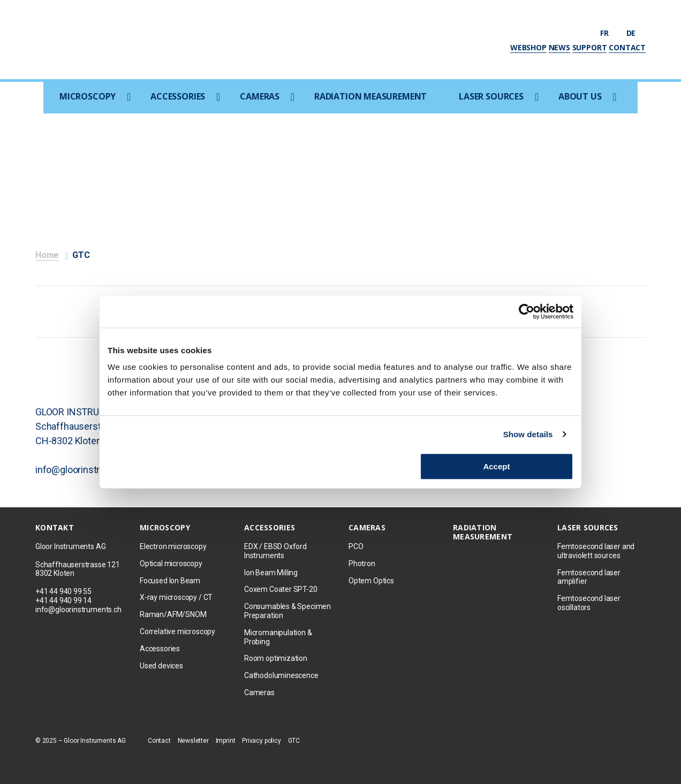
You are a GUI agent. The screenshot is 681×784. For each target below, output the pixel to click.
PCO (356, 546)
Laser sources (491, 96)
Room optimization (276, 658)
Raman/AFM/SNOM (173, 614)
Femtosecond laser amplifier (589, 577)
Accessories (178, 96)
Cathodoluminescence (281, 675)
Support (590, 47)
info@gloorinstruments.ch (78, 610)
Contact (627, 47)
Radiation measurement (370, 96)
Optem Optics (371, 581)
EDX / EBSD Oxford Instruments (275, 551)
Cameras (260, 96)
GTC (294, 741)
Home (47, 255)
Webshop (528, 47)
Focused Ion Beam (170, 581)
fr (609, 33)
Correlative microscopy (177, 631)
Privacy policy (261, 741)
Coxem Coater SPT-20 (281, 589)
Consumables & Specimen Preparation (287, 611)
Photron (362, 564)
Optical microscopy (171, 564)
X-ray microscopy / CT (176, 597)
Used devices (161, 666)
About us (580, 96)
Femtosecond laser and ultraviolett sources (596, 551)
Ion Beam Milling (271, 573)
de (636, 33)
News (559, 47)
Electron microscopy (173, 546)
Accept (496, 466)
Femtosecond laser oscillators (589, 603)
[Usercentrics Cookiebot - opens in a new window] (527, 311)
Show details (528, 434)
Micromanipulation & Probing (278, 637)
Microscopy (88, 96)
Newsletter (193, 741)
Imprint (226, 741)
